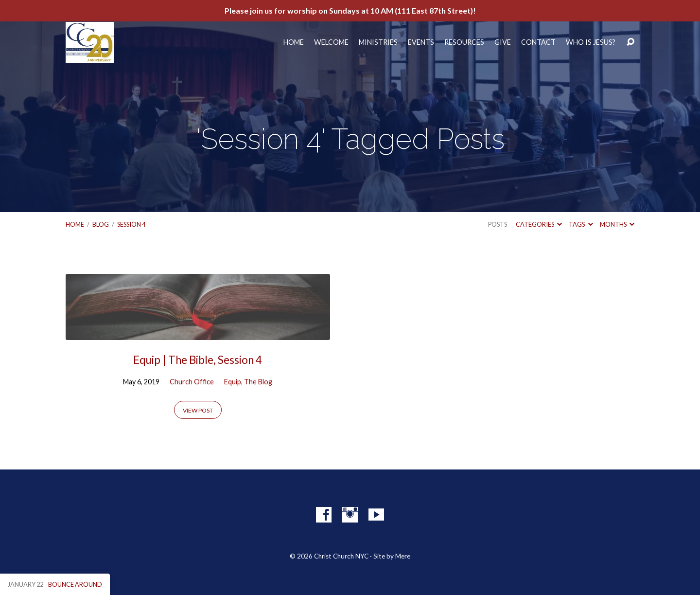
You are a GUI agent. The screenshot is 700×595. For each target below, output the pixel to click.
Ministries (378, 42)
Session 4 (131, 224)
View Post (198, 410)
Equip (233, 382)
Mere (403, 556)
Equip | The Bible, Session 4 (198, 360)
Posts (498, 224)
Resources (464, 42)
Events (421, 42)
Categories (539, 224)
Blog (101, 224)
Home (294, 42)
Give (503, 42)
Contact (538, 42)
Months (617, 224)
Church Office (192, 382)
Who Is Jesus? (591, 42)
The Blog (258, 382)
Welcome (331, 42)
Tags (581, 224)
